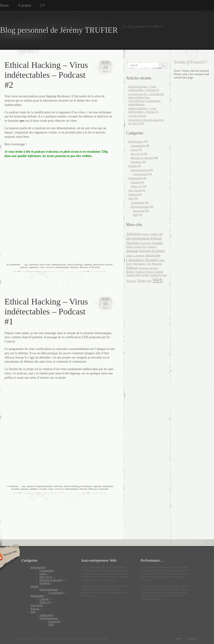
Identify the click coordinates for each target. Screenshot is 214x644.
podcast (24, 267)
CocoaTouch (140, 174)
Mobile (133, 166)
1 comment (12, 486)
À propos (25, 5)
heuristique (86, 486)
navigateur (139, 264)
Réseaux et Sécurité (90, 267)
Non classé (135, 190)
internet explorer (152, 251)
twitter (145, 275)
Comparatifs (138, 146)
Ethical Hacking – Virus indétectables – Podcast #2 (46, 75)
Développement (140, 170)
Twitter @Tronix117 (191, 62)
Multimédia (135, 178)
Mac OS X (137, 154)
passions (157, 264)
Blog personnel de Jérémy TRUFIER (59, 30)
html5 (130, 247)
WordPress (179, 639)
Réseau (130, 272)
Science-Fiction (144, 272)
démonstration (59, 264)
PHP (135, 215)
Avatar (145, 234)
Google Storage (137, 116)
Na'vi (129, 264)
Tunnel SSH (133, 275)
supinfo (159, 272)
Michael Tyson (193, 639)
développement (138, 238)
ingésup (88, 264)
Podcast (75, 267)
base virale (45, 264)
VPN (149, 281)
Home (4, 5)
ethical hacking (75, 264)
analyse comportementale (40, 486)
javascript (153, 255)
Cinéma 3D (156, 234)
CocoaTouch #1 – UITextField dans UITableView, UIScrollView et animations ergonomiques (146, 99)
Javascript (139, 211)
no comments (13, 264)
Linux (134, 150)
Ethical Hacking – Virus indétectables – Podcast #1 (46, 311)
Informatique (63, 267)
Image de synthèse (146, 247)
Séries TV (136, 186)
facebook (145, 243)
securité (43, 489)
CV (43, 5)
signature (34, 267)
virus (42, 267)
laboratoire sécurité (103, 264)
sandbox (34, 489)
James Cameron (135, 256)
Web (131, 199)
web (157, 280)
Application (137, 203)
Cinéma (135, 182)
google (157, 243)
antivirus (34, 264)
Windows (136, 162)
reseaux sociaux (148, 268)
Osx (149, 264)
